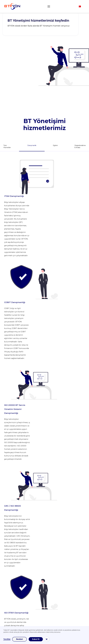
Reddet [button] (19, 639)
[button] (48, 6)
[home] (12, 6)
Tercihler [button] (7, 639)
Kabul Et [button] (36, 639)
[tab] (32, 146)
